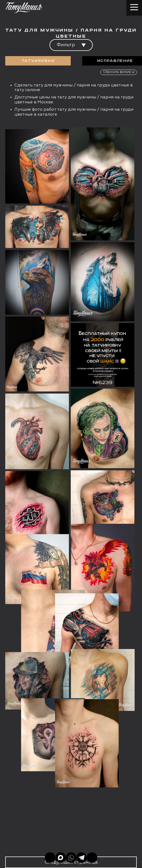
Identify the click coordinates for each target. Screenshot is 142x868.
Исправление (115, 61)
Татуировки (38, 61)
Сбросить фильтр (117, 72)
